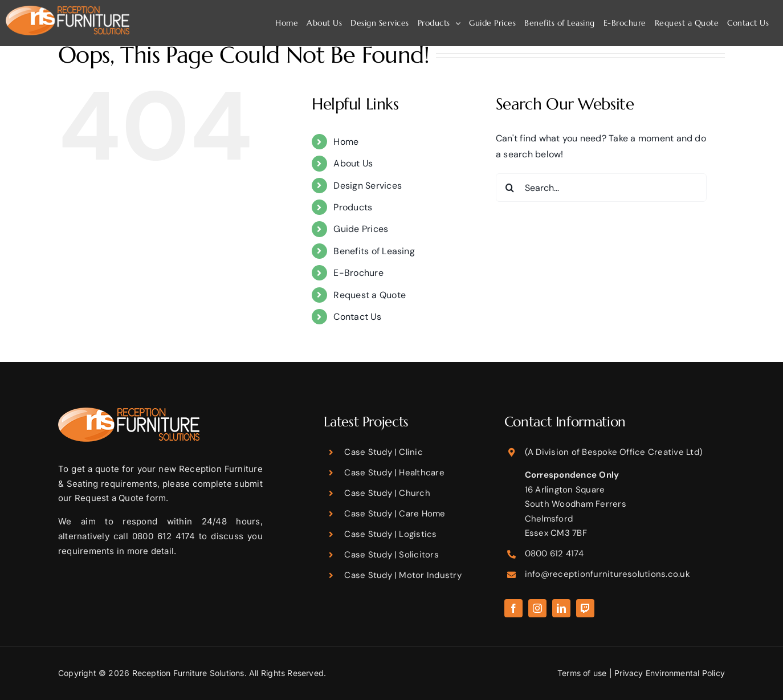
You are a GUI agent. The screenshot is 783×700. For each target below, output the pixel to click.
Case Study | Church (387, 493)
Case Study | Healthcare (394, 473)
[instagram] (537, 608)
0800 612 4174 (554, 554)
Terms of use (582, 673)
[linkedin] (561, 608)
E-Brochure (358, 273)
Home (346, 142)
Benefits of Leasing (374, 251)
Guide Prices (361, 229)
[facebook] (513, 608)
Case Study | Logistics (390, 534)
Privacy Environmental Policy (670, 673)
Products (353, 207)
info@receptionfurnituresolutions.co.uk (607, 574)
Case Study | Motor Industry (403, 575)
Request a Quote (370, 295)
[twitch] (585, 608)
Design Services (368, 186)
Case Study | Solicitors (392, 555)
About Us (353, 163)
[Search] (510, 188)
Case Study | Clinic (384, 452)
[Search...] (601, 188)
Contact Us (357, 317)
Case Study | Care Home (395, 514)
